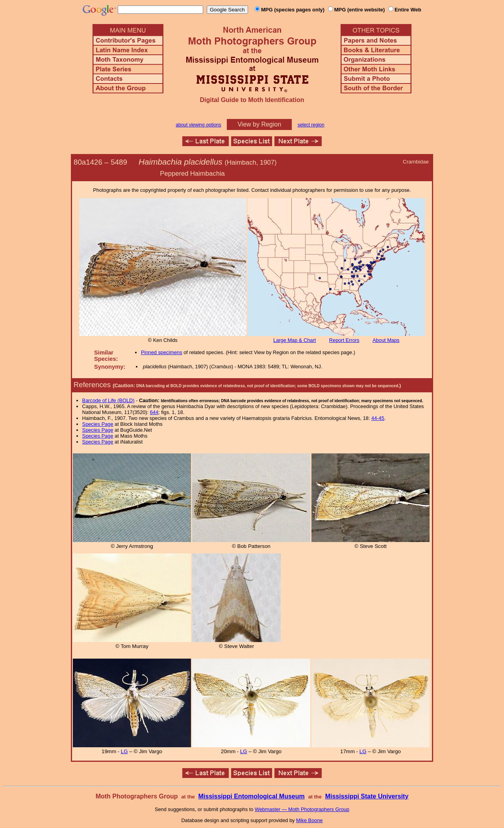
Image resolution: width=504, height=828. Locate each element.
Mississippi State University (367, 796)
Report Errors (344, 340)
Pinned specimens (162, 352)
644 (154, 412)
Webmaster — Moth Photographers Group (302, 809)
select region (311, 125)
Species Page (98, 424)
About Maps (386, 340)
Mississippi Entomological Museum (251, 796)
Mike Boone (309, 820)
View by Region (259, 124)
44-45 (378, 418)
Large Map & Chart (295, 340)
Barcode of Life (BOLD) (108, 400)
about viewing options (198, 125)
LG (124, 751)
